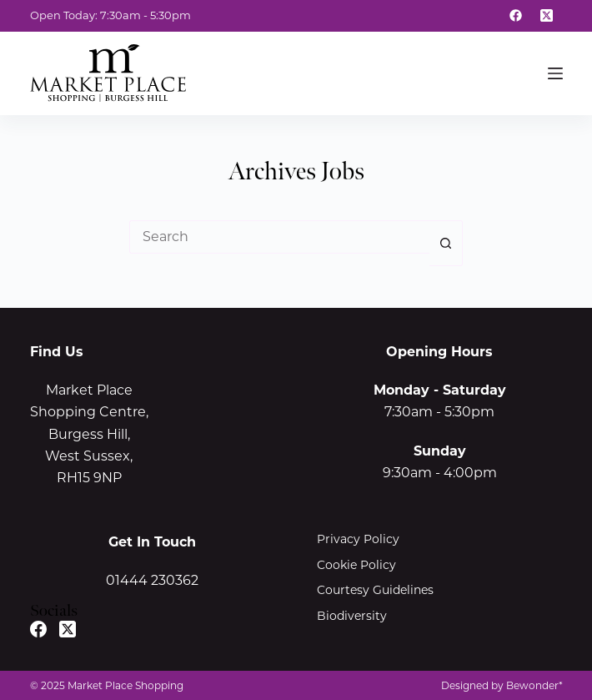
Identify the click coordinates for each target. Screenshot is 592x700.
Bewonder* (534, 685)
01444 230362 (152, 580)
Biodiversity (352, 616)
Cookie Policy (356, 565)
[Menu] (555, 73)
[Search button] (446, 243)
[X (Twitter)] (547, 16)
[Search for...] (279, 237)
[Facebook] (516, 16)
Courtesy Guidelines (375, 590)
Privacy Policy (358, 539)
